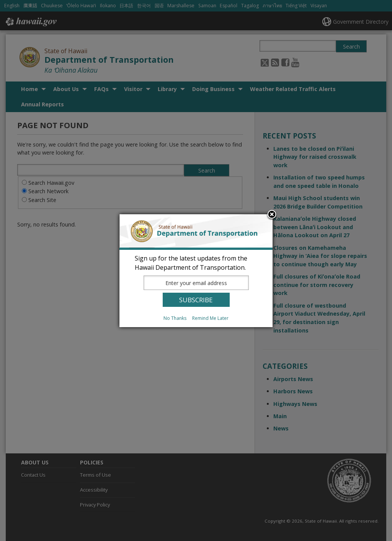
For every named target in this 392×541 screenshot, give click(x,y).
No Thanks (175, 318)
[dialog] (196, 271)
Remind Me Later (210, 318)
